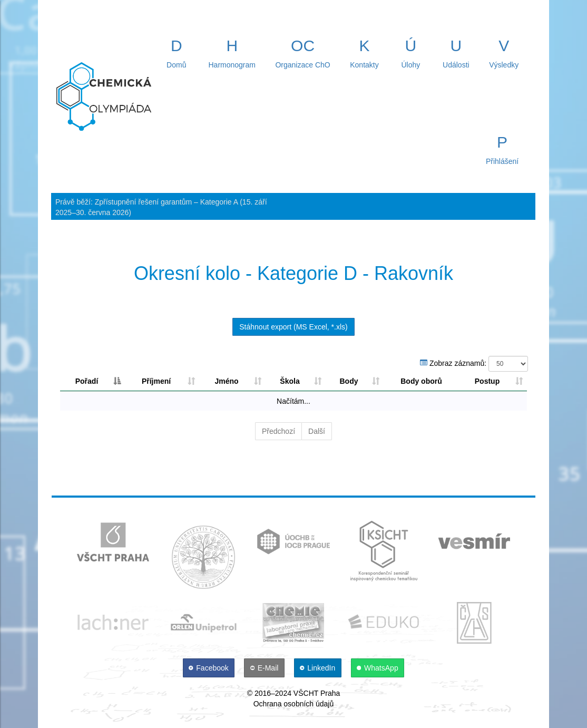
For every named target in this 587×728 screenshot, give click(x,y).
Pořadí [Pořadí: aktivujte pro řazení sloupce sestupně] (87, 381)
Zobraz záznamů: (474, 364)
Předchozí (278, 431)
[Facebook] (210, 668)
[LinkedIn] (319, 668)
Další (317, 431)
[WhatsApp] (378, 668)
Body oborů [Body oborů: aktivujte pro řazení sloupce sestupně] (421, 381)
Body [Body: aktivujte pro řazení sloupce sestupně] (349, 381)
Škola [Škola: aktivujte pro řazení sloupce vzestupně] (290, 381)
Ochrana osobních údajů (294, 704)
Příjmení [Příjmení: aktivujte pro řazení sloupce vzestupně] (156, 381)
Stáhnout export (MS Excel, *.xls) (293, 327)
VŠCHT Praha (317, 693)
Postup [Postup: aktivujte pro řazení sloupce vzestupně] (487, 381)
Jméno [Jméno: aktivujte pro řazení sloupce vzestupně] (226, 381)
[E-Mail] (265, 668)
